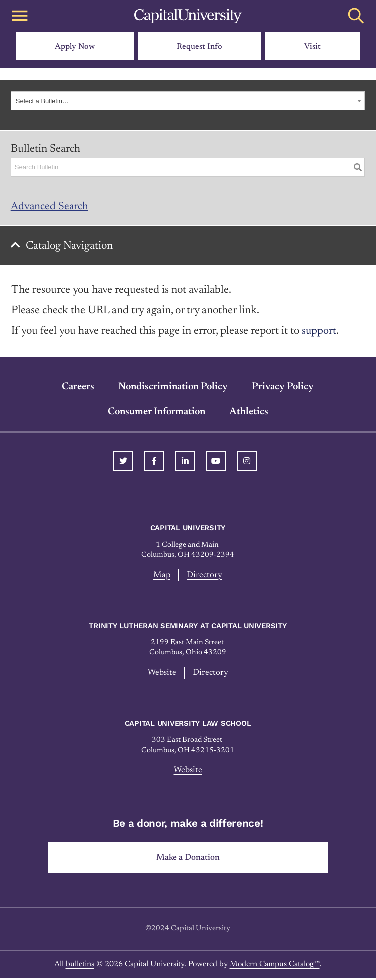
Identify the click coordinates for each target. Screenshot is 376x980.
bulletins (80, 966)
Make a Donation (188, 860)
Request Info (200, 47)
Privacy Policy (283, 388)
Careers (78, 388)
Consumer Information (157, 413)
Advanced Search (50, 207)
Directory (205, 576)
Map (162, 576)
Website (162, 674)
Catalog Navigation (70, 247)
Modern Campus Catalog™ (275, 966)
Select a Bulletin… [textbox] (42, 101)
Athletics (249, 413)
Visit (313, 47)
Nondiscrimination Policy (173, 388)
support (319, 333)
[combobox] (188, 101)
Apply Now (75, 47)
